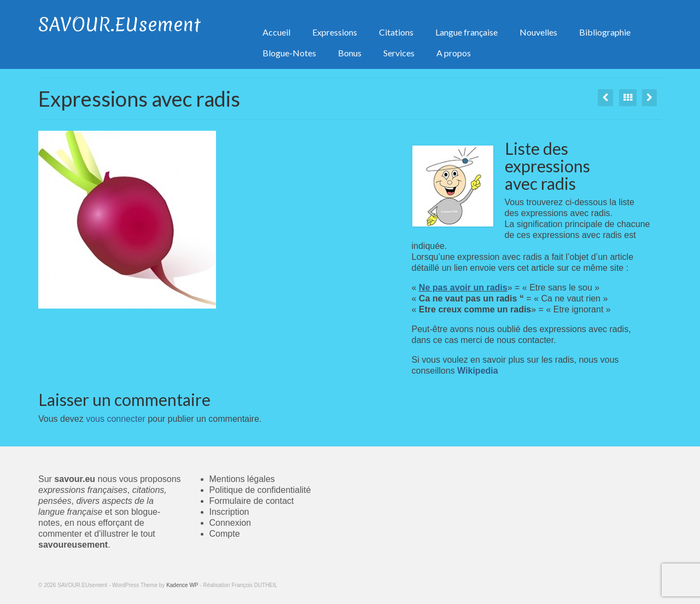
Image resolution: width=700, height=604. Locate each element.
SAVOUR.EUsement (119, 25)
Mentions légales (242, 479)
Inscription (229, 512)
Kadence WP (182, 585)
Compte (225, 534)
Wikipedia (478, 371)
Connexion (231, 523)
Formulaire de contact (252, 501)
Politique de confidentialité (260, 490)
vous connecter (116, 419)
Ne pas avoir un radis (463, 288)
